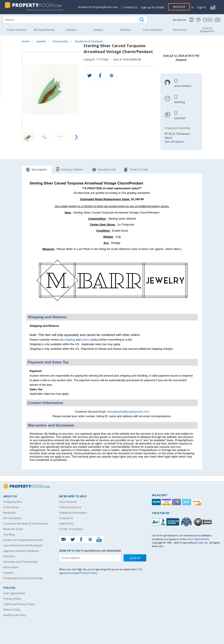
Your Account (68, 502)
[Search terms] (75, 20)
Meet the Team (13, 529)
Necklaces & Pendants (89, 41)
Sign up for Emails (153, 7)
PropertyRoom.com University (23, 578)
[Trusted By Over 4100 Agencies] (187, 522)
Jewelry (41, 41)
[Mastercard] (177, 502)
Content (4, 55)
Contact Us (130, 7)
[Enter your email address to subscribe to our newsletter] (90, 558)
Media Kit (9, 513)
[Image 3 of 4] (59, 137)
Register (179, 7)
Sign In (201, 7)
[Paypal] (157, 502)
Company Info (13, 502)
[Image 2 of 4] (44, 137)
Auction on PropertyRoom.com (98, 7)
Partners (9, 556)
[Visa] (167, 502)
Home (26, 41)
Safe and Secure (70, 507)
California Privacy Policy (19, 604)
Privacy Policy (12, 599)
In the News (11, 507)
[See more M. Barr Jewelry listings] (112, 308)
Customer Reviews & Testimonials (26, 523)
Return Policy (12, 610)
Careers (9, 573)
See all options (175, 141)
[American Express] (187, 502)
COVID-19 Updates (71, 529)
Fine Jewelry (60, 41)
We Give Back (12, 518)
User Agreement (14, 593)
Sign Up (135, 558)
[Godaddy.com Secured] (203, 522)
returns (86, 340)
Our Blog (9, 534)
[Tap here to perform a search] (142, 20)
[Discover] (197, 502)
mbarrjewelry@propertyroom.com (128, 412)
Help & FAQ (66, 523)
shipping (70, 340)
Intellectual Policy (15, 615)
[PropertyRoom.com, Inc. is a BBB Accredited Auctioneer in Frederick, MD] (166, 521)
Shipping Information (73, 513)
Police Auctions (17, 30)
